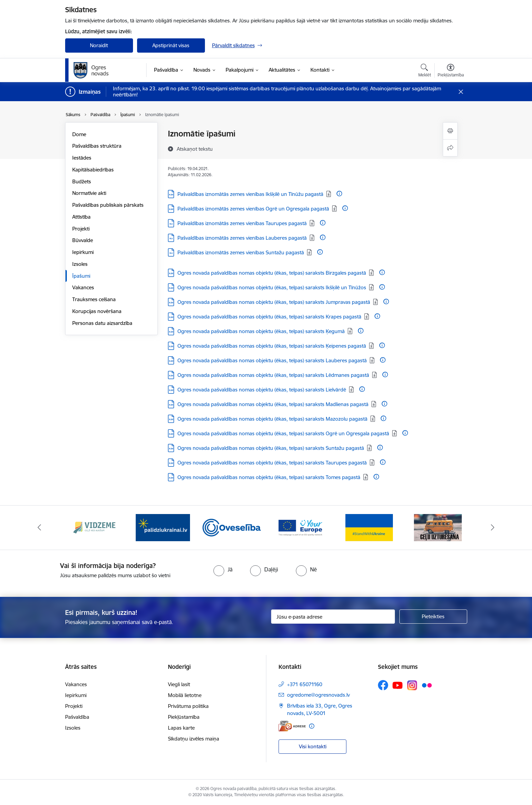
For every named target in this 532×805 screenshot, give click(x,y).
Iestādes (82, 158)
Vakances (83, 287)
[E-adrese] (292, 726)
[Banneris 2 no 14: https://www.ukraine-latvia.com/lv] (163, 527)
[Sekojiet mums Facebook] (383, 685)
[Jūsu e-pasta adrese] (333, 617)
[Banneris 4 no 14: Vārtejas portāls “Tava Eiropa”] (300, 527)
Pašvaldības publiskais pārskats (108, 205)
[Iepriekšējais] (39, 528)
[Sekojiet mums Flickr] (427, 685)
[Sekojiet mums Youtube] (398, 685)
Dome (79, 134)
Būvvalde (83, 240)
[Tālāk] (493, 528)
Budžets (82, 181)
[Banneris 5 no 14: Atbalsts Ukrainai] (369, 527)
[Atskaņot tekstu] (195, 149)
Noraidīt (99, 45)
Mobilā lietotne (185, 695)
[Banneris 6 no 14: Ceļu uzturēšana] (438, 527)
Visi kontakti (313, 746)
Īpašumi (81, 276)
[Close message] (461, 92)
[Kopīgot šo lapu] (450, 148)
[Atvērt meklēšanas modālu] (425, 71)
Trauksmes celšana (94, 299)
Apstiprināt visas (171, 45)
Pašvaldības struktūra (97, 146)
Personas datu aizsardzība (102, 323)
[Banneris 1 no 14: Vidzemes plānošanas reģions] (94, 527)
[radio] (223, 569)
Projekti (81, 229)
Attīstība (81, 217)
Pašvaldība (77, 717)
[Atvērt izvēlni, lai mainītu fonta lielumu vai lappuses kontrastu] (451, 71)
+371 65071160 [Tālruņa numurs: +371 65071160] (305, 684)
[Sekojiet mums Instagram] (412, 685)
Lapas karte (181, 728)
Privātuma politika (188, 706)
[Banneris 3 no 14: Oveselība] (232, 527)
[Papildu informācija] (339, 194)
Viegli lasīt (179, 684)
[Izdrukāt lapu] (450, 131)
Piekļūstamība (184, 717)
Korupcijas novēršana (97, 311)
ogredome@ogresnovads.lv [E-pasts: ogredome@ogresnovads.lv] (318, 695)
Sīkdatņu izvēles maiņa (194, 739)
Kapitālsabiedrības (93, 170)
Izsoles (80, 264)
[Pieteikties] (433, 617)
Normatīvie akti (89, 193)
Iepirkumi (83, 252)
